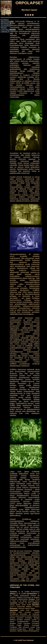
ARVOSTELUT (7, 22)
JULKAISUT (6, 26)
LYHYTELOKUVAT (8, 30)
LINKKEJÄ (5, 32)
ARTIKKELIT (6, 24)
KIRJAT (4, 28)
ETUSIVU (5, 20)
